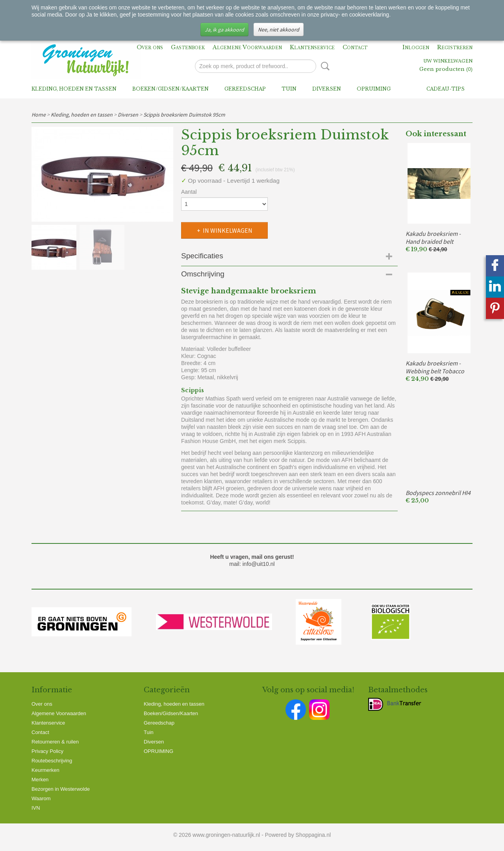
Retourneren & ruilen (55, 742)
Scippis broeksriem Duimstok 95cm (184, 115)
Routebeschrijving (52, 761)
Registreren (455, 47)
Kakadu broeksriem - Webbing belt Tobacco (435, 367)
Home (39, 115)
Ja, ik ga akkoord (224, 30)
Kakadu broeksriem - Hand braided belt (433, 237)
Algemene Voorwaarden (247, 47)
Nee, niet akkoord (279, 30)
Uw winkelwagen (448, 61)
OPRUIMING (374, 89)
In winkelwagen (228, 230)
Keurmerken (45, 770)
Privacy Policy (47, 751)
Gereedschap (245, 89)
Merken (40, 780)
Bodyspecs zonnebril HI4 (438, 493)
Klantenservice (312, 47)
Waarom (41, 798)
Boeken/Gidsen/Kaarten (170, 89)
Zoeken (324, 66)
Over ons (150, 47)
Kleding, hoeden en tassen (74, 89)
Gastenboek (188, 47)
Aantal (189, 192)
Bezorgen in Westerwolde (61, 789)
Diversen (327, 89)
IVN (36, 808)
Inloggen (416, 47)
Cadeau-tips (446, 89)
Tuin (289, 89)
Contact (355, 47)
